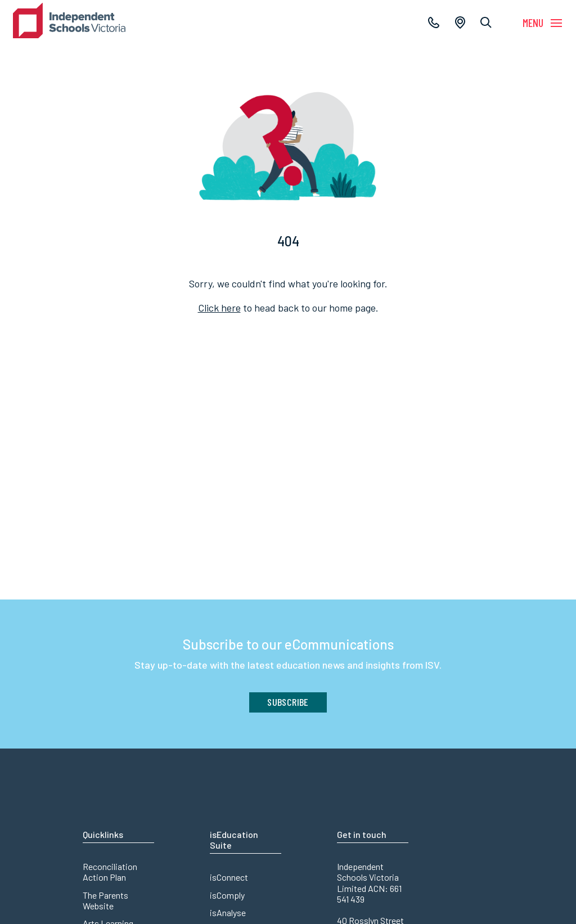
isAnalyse (228, 912)
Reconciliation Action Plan (110, 872)
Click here (219, 308)
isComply (227, 895)
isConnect (229, 877)
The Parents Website (105, 900)
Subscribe (288, 702)
